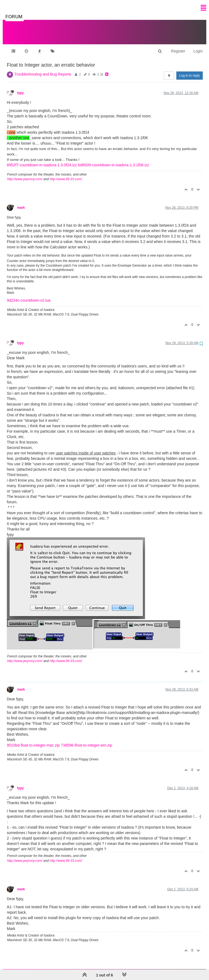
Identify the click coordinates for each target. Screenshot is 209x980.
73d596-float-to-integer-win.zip (86, 740)
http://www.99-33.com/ (66, 174)
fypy (20, 88)
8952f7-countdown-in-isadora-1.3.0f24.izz (42, 160)
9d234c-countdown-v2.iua (29, 295)
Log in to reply (190, 70)
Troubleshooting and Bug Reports (43, 69)
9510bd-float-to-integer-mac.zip (33, 740)
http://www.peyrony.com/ (25, 174)
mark (21, 202)
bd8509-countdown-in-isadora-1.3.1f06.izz (114, 160)
